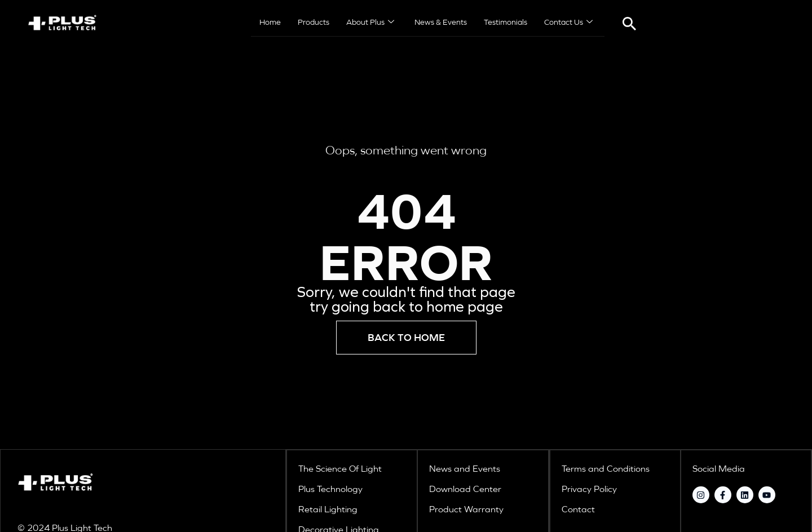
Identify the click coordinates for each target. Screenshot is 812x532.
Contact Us (568, 23)
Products (314, 23)
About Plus (370, 23)
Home (270, 23)
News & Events (441, 23)
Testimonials (506, 23)
